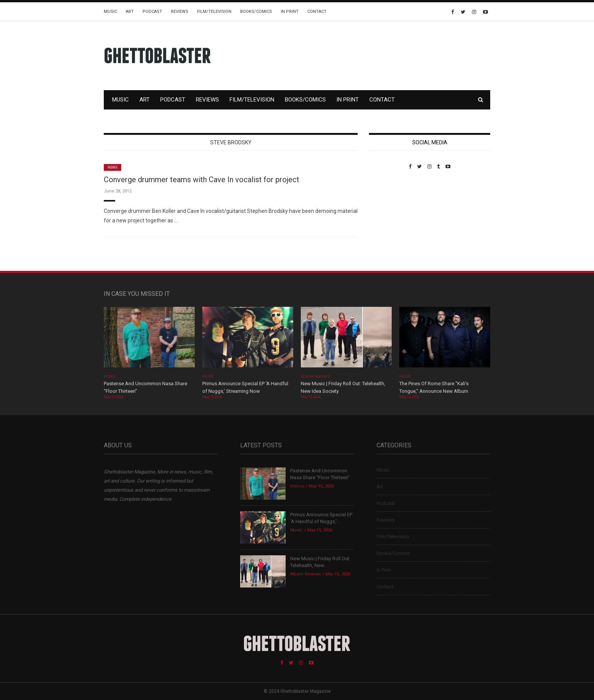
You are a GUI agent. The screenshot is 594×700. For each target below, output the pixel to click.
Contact (317, 12)
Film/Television (214, 12)
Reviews (180, 12)
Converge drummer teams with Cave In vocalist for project (202, 180)
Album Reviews (315, 377)
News (113, 167)
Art (130, 12)
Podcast (152, 12)
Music (110, 12)
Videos (110, 377)
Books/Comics (256, 12)
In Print (290, 12)
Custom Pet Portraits (391, 221)
